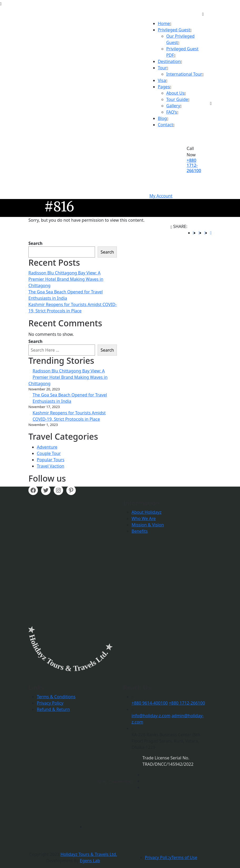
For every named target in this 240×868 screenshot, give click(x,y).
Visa (162, 80)
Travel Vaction (51, 466)
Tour (162, 68)
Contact (166, 125)
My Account (161, 196)
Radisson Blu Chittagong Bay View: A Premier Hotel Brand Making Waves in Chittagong (66, 279)
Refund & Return (53, 709)
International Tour (184, 74)
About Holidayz (147, 512)
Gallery (173, 106)
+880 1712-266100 (194, 165)
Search (35, 243)
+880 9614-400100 (150, 703)
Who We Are (144, 518)
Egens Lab (90, 861)
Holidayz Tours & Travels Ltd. (89, 854)
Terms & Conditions (56, 697)
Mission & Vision (148, 525)
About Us (175, 93)
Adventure (47, 447)
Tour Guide (177, 99)
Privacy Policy (50, 703)
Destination (169, 61)
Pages (164, 87)
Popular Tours (51, 460)
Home (164, 23)
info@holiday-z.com (151, 716)
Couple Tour (49, 453)
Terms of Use (184, 857)
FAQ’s (172, 112)
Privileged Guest (174, 30)
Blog (162, 118)
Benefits (140, 531)
